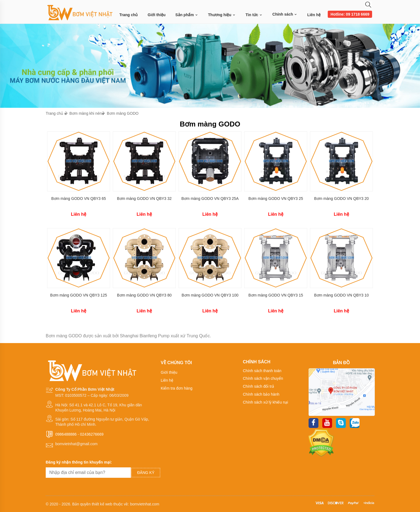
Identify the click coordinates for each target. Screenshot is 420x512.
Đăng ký (146, 473)
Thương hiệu (222, 15)
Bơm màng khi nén (86, 113)
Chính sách (285, 14)
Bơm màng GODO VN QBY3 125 (78, 295)
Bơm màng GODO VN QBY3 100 (210, 295)
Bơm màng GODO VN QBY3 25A (210, 199)
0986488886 (66, 434)
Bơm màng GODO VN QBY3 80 (144, 295)
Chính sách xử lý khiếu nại (265, 402)
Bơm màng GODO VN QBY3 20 (341, 199)
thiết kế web (102, 504)
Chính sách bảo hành (261, 394)
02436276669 (92, 434)
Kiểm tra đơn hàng (177, 388)
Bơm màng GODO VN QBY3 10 (341, 295)
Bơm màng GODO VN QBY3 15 (276, 295)
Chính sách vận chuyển (263, 378)
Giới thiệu (156, 15)
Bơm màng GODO (123, 113)
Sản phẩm (187, 15)
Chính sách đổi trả (258, 386)
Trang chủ (129, 15)
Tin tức (254, 15)
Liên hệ (314, 15)
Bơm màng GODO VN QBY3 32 (144, 199)
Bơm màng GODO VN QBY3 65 (79, 199)
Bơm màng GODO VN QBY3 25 (276, 199)
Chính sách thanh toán (262, 371)
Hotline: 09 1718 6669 (350, 14)
